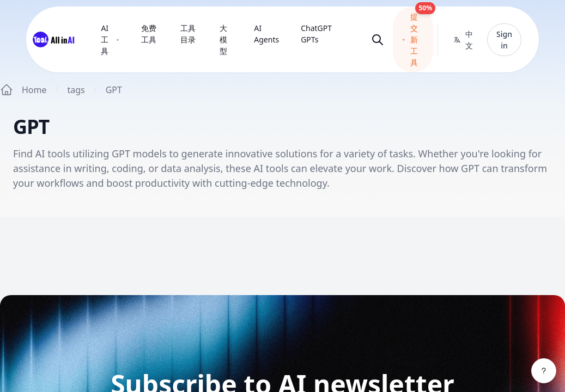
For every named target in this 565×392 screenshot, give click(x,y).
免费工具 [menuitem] (149, 34)
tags (76, 90)
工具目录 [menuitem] (188, 34)
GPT (114, 90)
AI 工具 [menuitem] (110, 39)
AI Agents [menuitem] (266, 34)
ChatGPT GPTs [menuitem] (316, 34)
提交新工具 (417, 37)
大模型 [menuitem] (223, 39)
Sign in (504, 40)
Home (34, 90)
